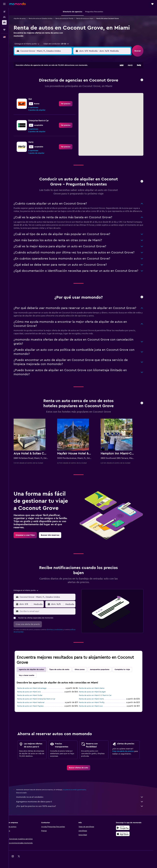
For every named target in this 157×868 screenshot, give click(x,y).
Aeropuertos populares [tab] (104, 670)
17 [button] (38, 93)
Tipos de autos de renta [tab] (64, 670)
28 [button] (62, 99)
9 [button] (74, 81)
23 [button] (74, 93)
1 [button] (68, 75)
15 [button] (68, 87)
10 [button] (38, 87)
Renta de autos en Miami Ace (95, 706)
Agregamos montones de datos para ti (84, 802)
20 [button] (56, 93)
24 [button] (38, 99)
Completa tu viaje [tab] (127, 670)
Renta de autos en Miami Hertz (96, 699)
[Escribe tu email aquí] (51, 611)
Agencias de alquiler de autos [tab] (36, 670)
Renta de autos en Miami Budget (97, 692)
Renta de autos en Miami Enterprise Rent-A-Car (41, 699)
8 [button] (68, 81)
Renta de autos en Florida (69, 18)
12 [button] (50, 87)
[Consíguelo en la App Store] (127, 834)
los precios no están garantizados (79, 790)
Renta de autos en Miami (89, 18)
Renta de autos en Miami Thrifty (96, 703)
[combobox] (31, 44)
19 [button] (50, 93)
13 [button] (56, 87)
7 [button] (62, 81)
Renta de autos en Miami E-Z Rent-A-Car (100, 695)
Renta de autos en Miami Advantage (36, 688)
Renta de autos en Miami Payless (35, 706)
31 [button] (38, 105)
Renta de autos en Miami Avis (33, 692)
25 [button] (44, 99)
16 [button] (74, 87)
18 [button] (44, 93)
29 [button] (68, 99)
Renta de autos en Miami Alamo (96, 688)
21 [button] (62, 93)
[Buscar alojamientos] (4, 17)
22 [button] (68, 93)
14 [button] (62, 87)
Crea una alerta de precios (127, 751)
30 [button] (74, 99)
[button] (4, 4)
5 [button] (50, 81)
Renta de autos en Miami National (35, 703)
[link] (70, 125)
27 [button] (56, 99)
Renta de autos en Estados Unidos (45, 18)
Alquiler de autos (24, 18)
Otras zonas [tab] (84, 670)
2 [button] (74, 75)
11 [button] (44, 87)
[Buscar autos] (4, 22)
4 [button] (44, 81)
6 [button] (56, 81)
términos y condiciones (59, 630)
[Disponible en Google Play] (127, 828)
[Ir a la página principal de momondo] (17, 4)
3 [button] (38, 81)
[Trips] (4, 30)
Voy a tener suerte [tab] (31, 675)
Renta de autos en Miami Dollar (34, 695)
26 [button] (50, 99)
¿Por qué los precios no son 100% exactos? (84, 806)
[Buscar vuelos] (4, 12)
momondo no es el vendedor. (84, 797)
